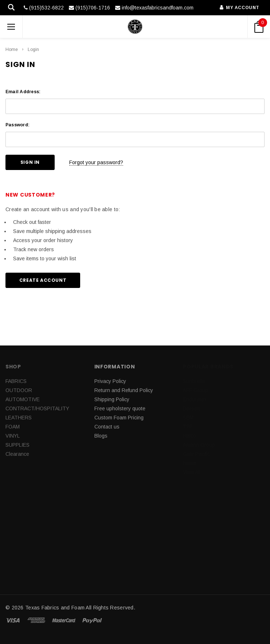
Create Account (43, 280)
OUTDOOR (19, 390)
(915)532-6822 (44, 8)
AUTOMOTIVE (23, 399)
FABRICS (16, 381)
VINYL (13, 436)
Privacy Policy (110, 381)
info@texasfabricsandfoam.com (154, 8)
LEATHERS (19, 418)
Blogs (101, 436)
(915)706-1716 (89, 8)
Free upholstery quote (120, 408)
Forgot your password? (96, 162)
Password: (17, 125)
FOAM (13, 427)
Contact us (107, 427)
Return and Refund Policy (124, 390)
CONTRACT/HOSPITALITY (37, 408)
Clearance (17, 454)
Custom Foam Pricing (119, 418)
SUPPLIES (17, 445)
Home (12, 50)
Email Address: (23, 92)
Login (33, 50)
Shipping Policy (112, 399)
